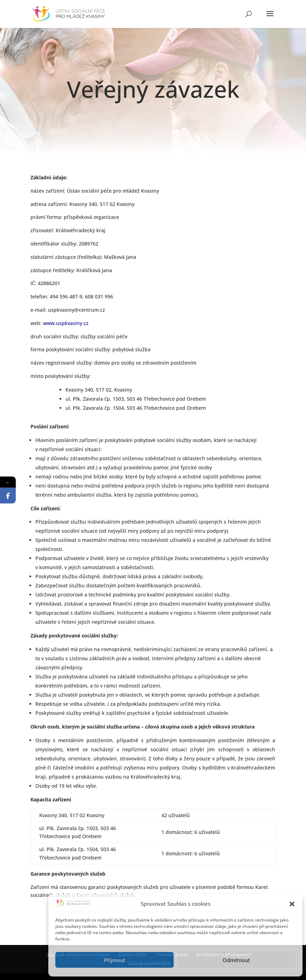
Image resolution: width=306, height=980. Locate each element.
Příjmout (115, 960)
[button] (292, 904)
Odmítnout (236, 960)
